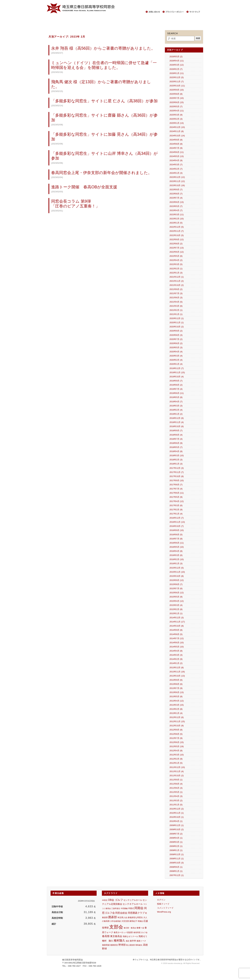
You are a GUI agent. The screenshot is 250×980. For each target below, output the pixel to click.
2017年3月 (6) (176, 505)
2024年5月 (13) (177, 156)
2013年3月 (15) (177, 705)
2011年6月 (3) (176, 788)
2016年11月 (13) (177, 522)
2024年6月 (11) (177, 152)
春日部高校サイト (190, 5)
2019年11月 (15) (177, 372)
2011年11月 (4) (177, 771)
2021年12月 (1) (177, 277)
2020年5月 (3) (176, 347)
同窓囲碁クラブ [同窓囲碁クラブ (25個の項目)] (136, 913)
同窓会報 (82, 19)
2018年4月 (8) (176, 451)
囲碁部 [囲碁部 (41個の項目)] (113, 917)
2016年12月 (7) (177, 518)
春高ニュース (131, 19)
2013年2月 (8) (176, 709)
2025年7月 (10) (177, 98)
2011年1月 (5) (176, 805)
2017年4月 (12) (177, 501)
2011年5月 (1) (176, 792)
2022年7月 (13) (177, 248)
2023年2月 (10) (177, 219)
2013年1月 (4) (176, 713)
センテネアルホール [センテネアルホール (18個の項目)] (133, 904)
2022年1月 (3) (176, 273)
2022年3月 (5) (176, 264)
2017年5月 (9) (176, 497)
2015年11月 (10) (177, 572)
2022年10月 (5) (177, 235)
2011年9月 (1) (176, 780)
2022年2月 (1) (176, 269)
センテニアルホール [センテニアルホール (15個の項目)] (133, 900)
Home (52, 19)
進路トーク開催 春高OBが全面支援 (84, 187)
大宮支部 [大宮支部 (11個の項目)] (125, 921)
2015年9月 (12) (177, 580)
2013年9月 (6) (176, 680)
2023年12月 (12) (177, 177)
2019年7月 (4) (176, 389)
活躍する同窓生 (114, 19)
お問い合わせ (154, 12)
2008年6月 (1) (176, 867)
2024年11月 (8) (177, 131)
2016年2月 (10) (177, 559)
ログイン (161, 900)
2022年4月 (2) (176, 260)
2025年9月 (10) (177, 90)
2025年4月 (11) (177, 111)
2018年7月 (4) (176, 439)
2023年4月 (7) (176, 210)
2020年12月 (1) (177, 318)
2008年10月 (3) (177, 863)
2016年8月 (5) (176, 535)
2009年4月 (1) (176, 838)
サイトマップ (194, 12)
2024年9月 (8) (176, 140)
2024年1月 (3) (176, 173)
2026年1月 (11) (177, 73)
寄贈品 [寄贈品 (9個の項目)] (140, 921)
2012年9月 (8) (176, 730)
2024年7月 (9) (176, 148)
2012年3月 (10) (177, 755)
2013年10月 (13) (177, 676)
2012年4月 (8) (176, 751)
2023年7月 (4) (176, 198)
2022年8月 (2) (176, 244)
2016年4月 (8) (176, 551)
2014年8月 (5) (176, 634)
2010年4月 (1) (176, 821)
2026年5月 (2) (176, 57)
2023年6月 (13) (177, 202)
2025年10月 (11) (177, 86)
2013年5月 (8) (176, 696)
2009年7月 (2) (176, 834)
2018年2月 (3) (176, 460)
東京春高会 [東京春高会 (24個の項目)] (116, 936)
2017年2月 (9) (176, 510)
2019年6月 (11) (177, 393)
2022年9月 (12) (177, 239)
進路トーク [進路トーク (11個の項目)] (141, 941)
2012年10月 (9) (177, 726)
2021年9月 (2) (176, 289)
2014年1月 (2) (176, 663)
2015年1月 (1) (176, 613)
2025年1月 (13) (177, 123)
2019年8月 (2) (176, 385)
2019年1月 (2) (176, 414)
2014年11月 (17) (177, 622)
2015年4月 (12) (177, 601)
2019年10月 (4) (177, 377)
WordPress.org (164, 912)
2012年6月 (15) (177, 742)
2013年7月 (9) (176, 688)
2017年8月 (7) (176, 485)
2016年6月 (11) (177, 543)
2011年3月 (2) (176, 800)
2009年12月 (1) (177, 825)
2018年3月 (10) (177, 455)
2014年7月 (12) (177, 638)
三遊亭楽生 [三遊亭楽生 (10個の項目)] (116, 908)
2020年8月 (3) (176, 335)
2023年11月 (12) (177, 181)
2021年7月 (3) (176, 293)
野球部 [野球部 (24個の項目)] (122, 945)
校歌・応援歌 (148, 19)
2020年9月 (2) (176, 331)
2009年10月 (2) (177, 829)
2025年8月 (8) (176, 94)
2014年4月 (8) (176, 651)
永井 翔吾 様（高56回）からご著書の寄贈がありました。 (103, 48)
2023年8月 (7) (176, 194)
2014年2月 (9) (176, 659)
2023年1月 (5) (176, 223)
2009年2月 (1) (176, 846)
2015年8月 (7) (176, 584)
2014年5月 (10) (177, 647)
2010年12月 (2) (177, 809)
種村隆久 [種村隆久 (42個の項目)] (119, 941)
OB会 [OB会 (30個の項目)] (111, 900)
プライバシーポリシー (174, 12)
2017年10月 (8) (177, 476)
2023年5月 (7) (176, 206)
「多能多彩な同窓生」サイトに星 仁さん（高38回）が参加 (104, 101)
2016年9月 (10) (177, 530)
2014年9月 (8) (176, 630)
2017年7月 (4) (176, 489)
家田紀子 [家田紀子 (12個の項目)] (133, 921)
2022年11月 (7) (177, 231)
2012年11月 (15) (177, 721)
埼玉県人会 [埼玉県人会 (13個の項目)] (122, 917)
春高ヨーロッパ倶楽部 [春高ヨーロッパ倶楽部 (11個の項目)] (123, 932)
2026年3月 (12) (177, 65)
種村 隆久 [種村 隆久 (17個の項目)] (108, 941)
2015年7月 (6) (176, 588)
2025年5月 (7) (176, 106)
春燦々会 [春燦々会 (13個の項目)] (140, 928)
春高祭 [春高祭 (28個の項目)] (106, 936)
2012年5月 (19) (177, 746)
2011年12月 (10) (177, 767)
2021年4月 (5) (176, 302)
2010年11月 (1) (177, 813)
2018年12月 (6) (177, 418)
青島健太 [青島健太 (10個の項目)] (139, 945)
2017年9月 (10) (177, 480)
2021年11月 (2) (177, 281)
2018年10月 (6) (177, 426)
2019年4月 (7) (176, 402)
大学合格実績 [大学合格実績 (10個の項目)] (115, 921)
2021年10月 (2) (177, 285)
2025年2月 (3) (176, 119)
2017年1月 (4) (176, 514)
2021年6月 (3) (176, 298)
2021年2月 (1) (176, 310)
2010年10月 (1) (177, 817)
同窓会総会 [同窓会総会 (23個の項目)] (121, 913)
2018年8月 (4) (176, 435)
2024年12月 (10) (177, 127)
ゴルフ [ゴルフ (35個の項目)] (119, 900)
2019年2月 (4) (176, 410)
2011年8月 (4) (176, 784)
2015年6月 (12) (177, 593)
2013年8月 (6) (176, 684)
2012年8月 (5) (176, 734)
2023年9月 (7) (176, 190)
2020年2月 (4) (176, 360)
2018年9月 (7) (176, 431)
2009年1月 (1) (176, 850)
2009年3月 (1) (176, 842)
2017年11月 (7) (177, 472)
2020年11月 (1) (177, 323)
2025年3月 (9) (176, 115)
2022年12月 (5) (177, 227)
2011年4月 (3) (176, 796)
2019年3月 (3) (176, 406)
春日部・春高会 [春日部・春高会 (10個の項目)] (130, 928)
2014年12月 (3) (177, 618)
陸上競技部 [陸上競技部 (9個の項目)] (131, 945)
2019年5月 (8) (176, 397)
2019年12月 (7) (177, 368)
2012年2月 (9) (176, 759)
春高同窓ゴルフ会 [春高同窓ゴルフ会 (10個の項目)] (140, 932)
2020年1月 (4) (176, 364)
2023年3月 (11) (177, 214)
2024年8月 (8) (176, 144)
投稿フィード (163, 904)
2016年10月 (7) (177, 526)
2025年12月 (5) (177, 77)
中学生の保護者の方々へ (170, 19)
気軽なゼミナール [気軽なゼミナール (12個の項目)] (130, 936)
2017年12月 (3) (177, 468)
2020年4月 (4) (176, 352)
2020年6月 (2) (176, 343)
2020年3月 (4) (176, 356)
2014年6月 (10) (177, 643)
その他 (188, 19)
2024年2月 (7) (176, 169)
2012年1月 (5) (176, 763)
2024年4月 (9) (176, 160)
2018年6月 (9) (176, 443)
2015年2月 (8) (176, 609)
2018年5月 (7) (176, 447)
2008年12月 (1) (177, 854)
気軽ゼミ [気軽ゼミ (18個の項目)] (143, 936)
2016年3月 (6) (176, 555)
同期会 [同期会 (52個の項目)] (139, 908)
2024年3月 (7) (176, 165)
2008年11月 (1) (177, 859)
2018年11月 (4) (177, 422)
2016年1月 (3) (176, 563)
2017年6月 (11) (177, 493)
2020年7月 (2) (176, 339)
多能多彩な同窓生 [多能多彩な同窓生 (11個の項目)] (135, 917)
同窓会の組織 (96, 19)
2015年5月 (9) (176, 597)
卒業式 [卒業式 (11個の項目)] (131, 908)
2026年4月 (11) (177, 61)
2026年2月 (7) (176, 69)
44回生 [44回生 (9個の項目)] (105, 900)
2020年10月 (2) (177, 327)
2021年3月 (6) (176, 306)
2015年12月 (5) (177, 568)
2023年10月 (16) (177, 185)
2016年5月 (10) (177, 547)
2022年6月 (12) (177, 252)
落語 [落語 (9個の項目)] (128, 941)
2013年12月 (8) (177, 668)
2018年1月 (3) (176, 464)
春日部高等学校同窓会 (81, 8)
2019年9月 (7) (176, 381)
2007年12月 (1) (177, 875)
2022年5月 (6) (176, 256)
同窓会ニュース (66, 19)
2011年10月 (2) (177, 776)
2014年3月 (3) (176, 655)
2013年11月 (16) (177, 672)
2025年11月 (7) (177, 82)
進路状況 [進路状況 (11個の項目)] (114, 945)
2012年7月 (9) (176, 738)
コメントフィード (165, 908)
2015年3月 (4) (176, 605)
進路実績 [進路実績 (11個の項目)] (106, 945)
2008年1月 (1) (176, 871)
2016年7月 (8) (176, 539)
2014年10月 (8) (177, 626)
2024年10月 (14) (177, 136)
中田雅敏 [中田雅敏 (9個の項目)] (124, 908)
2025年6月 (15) (177, 102)
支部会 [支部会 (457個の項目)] (116, 927)
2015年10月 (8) (177, 576)
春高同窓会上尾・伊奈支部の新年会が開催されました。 (102, 173)
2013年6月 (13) (177, 692)
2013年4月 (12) (177, 701)
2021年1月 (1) (176, 314)
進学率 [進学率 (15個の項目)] (133, 941)
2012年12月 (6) (177, 717)
